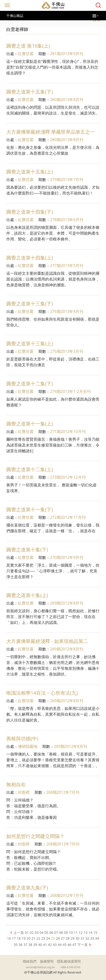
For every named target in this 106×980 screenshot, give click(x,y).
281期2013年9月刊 (67, 54)
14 (90, 933)
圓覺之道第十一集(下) (30, 509)
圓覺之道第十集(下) (27, 550)
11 (76, 933)
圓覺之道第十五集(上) (30, 172)
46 (69, 945)
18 (19, 938)
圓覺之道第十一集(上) (30, 424)
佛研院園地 (28, 746)
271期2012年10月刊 (68, 432)
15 (95, 933)
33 (92, 938)
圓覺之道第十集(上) (27, 595)
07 (56, 933)
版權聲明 (47, 961)
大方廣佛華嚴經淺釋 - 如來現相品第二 (47, 641)
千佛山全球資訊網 (53, 5)
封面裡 (24, 792)
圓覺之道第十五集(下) (30, 92)
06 (51, 933)
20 (29, 938)
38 (30, 945)
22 (38, 938)
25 (53, 938)
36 (21, 945)
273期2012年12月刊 (68, 477)
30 (77, 938)
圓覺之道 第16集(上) (28, 46)
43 (55, 945)
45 (65, 945)
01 (27, 933)
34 (97, 938)
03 (37, 933)
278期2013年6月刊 (67, 220)
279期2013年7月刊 (67, 180)
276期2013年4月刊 (67, 311)
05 (46, 933)
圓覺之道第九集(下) (27, 888)
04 (41, 933)
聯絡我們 (30, 961)
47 (74, 945)
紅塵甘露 (26, 54)
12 (81, 933)
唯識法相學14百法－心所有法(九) (42, 693)
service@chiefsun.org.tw (40, 967)
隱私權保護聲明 (69, 961)
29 (73, 938)
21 (33, 938)
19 (24, 938)
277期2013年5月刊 (67, 266)
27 (63, 938)
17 (14, 938)
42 (50, 945)
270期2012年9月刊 (67, 557)
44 (60, 945)
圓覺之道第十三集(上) (30, 343)
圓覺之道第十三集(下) (30, 304)
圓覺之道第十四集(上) (30, 258)
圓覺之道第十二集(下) (30, 384)
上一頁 (19, 933)
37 (25, 945)
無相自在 (16, 784)
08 (61, 933)
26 (58, 938)
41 (45, 945)
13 (85, 933)
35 (16, 945)
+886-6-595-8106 (70, 967)
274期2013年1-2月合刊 (70, 391)
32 (87, 938)
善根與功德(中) (22, 739)
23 (43, 938)
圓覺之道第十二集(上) (30, 469)
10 (71, 933)
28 (68, 938)
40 (40, 945)
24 (48, 938)
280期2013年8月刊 (67, 100)
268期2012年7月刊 (63, 792)
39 (35, 945)
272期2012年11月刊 (68, 517)
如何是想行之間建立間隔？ (35, 836)
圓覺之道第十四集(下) (30, 212)
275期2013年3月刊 (67, 351)
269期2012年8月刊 (67, 603)
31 (82, 938)
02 (32, 933)
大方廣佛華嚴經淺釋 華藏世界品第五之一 (51, 132)
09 (66, 933)
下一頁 (82, 945)
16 (9, 938)
